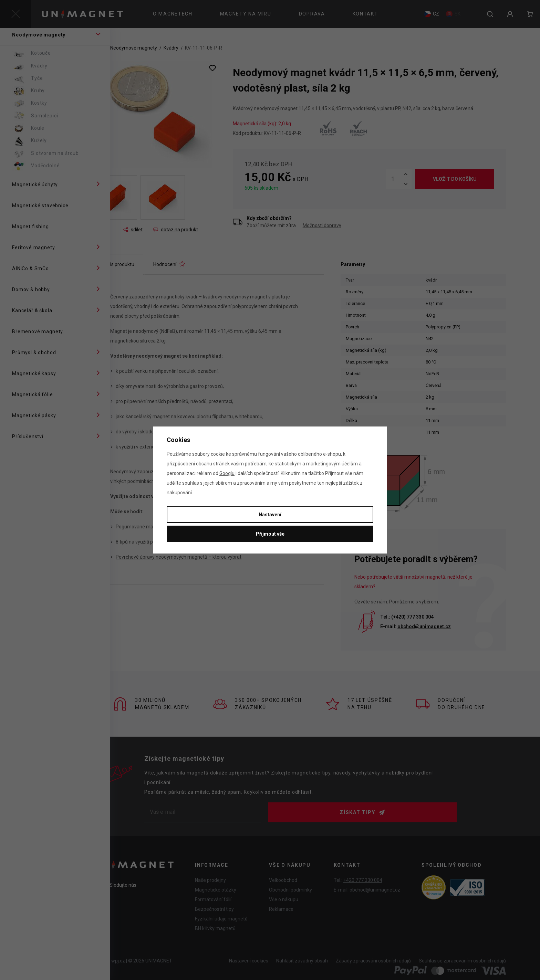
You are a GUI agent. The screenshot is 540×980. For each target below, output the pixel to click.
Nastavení (270, 515)
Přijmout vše (270, 534)
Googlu (227, 473)
